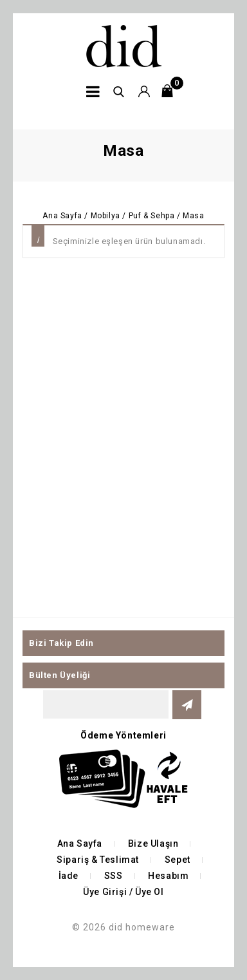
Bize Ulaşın (153, 843)
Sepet (178, 860)
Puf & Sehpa (152, 216)
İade (69, 876)
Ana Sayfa (62, 216)
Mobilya (105, 216)
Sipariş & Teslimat (98, 860)
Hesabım (168, 876)
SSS (114, 876)
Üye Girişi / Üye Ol (123, 892)
